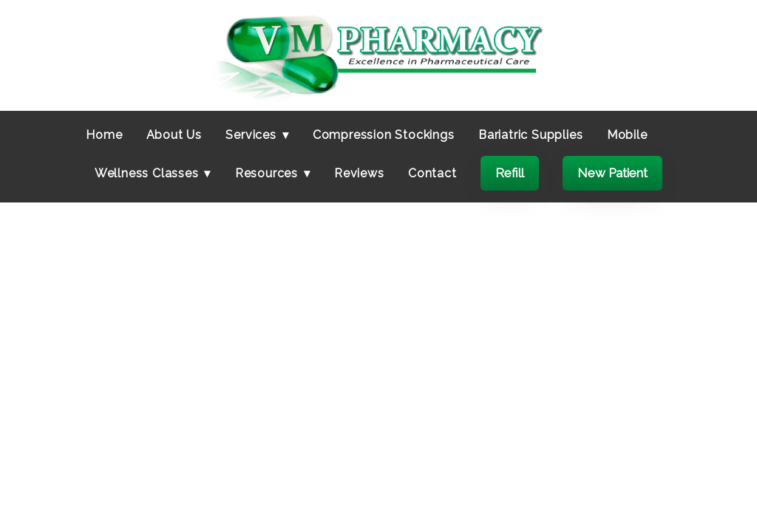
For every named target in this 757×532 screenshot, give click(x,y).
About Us (174, 135)
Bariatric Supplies (530, 135)
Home (104, 135)
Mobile (627, 135)
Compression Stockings (384, 135)
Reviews (359, 173)
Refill (510, 173)
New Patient (612, 173)
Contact (432, 173)
